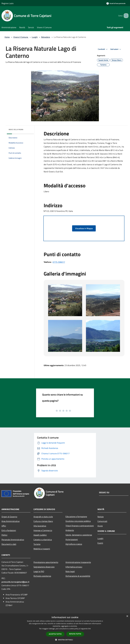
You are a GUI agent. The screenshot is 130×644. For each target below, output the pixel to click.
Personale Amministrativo (13, 540)
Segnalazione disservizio (44, 567)
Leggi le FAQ (39, 571)
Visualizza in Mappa (84, 228)
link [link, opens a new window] (89, 629)
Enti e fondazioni (9, 530)
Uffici (4, 526)
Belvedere (46, 37)
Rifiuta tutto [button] (75, 634)
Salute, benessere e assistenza (79, 535)
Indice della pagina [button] (16, 129)
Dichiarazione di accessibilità (78, 576)
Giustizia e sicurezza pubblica (78, 521)
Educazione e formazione (76, 516)
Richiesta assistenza (42, 576)
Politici (4, 535)
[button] (65, 640)
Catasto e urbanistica (43, 540)
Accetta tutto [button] (55, 634)
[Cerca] (125, 16)
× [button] (127, 616)
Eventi (100, 543)
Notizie (101, 517)
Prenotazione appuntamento (46, 562)
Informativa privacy (74, 567)
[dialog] (65, 629)
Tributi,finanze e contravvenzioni (80, 526)
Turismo (37, 544)
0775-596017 (59, 262)
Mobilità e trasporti (42, 549)
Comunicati (102, 521)
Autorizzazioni (72, 539)
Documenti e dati (9, 544)
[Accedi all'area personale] (116, 3)
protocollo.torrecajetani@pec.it (15, 582)
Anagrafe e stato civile (43, 517)
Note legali (70, 571)
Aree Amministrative (11, 521)
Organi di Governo (9, 517)
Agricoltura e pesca (74, 544)
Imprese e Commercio (43, 530)
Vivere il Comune (21, 37)
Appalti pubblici (40, 535)
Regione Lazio (7, 3)
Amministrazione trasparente (78, 562)
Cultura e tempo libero (43, 521)
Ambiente (70, 530)
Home (7, 37)
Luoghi (35, 37)
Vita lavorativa (40, 526)
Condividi (103, 49)
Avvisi (100, 526)
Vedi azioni (116, 49)
